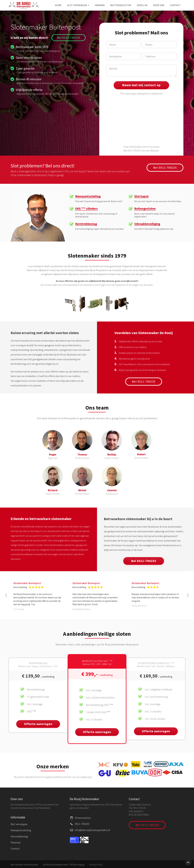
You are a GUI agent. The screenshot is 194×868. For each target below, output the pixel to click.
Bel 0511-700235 (68, 37)
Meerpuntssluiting (88, 196)
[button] (5, 595)
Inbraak (100, 5)
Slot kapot (142, 196)
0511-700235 (82, 823)
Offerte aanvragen (38, 724)
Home (58, 5)
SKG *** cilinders (87, 209)
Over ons (159, 5)
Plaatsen (16, 842)
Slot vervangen (78, 5)
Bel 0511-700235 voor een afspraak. (141, 150)
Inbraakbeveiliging (147, 224)
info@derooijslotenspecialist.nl (92, 829)
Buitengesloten (121, 5)
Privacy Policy (96, 864)
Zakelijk (142, 5)
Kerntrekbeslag (86, 224)
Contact (175, 5)
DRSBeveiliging (77, 864)
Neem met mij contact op (141, 85)
